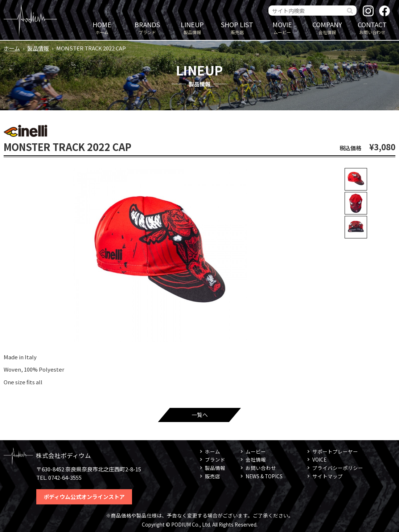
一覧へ (200, 415)
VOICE (319, 459)
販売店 (237, 27)
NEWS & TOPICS (264, 476)
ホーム (102, 27)
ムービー (282, 27)
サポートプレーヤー (335, 451)
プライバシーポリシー (338, 468)
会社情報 (327, 27)
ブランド (147, 27)
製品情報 (192, 27)
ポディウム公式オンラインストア (84, 497)
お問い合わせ (372, 27)
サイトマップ (328, 476)
